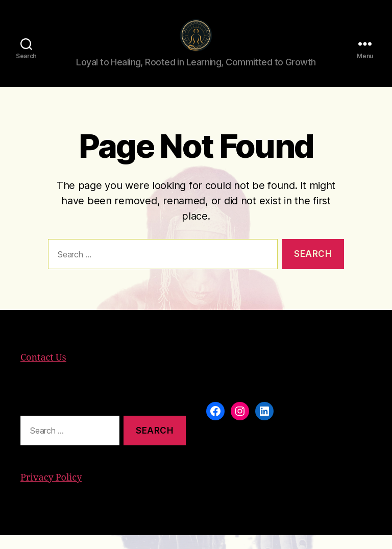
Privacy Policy (51, 492)
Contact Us (43, 372)
